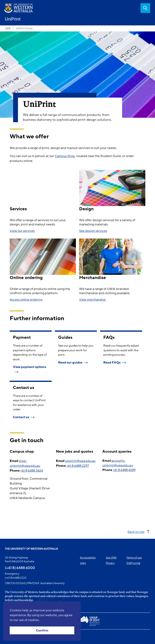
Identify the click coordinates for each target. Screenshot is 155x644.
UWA (8, 28)
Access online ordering (26, 300)
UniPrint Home (24, 28)
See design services (93, 231)
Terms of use (134, 558)
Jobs (83, 563)
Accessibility (88, 558)
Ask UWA (111, 558)
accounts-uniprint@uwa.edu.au (118, 463)
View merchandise (92, 300)
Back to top (136, 532)
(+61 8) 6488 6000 (20, 568)
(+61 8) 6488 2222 (16, 578)
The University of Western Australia (31, 549)
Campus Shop (65, 156)
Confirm (42, 630)
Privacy (110, 563)
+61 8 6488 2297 (78, 466)
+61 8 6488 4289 (124, 470)
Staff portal (133, 563)
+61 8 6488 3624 (32, 471)
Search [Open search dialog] (145, 8)
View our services (22, 231)
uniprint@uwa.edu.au (80, 461)
